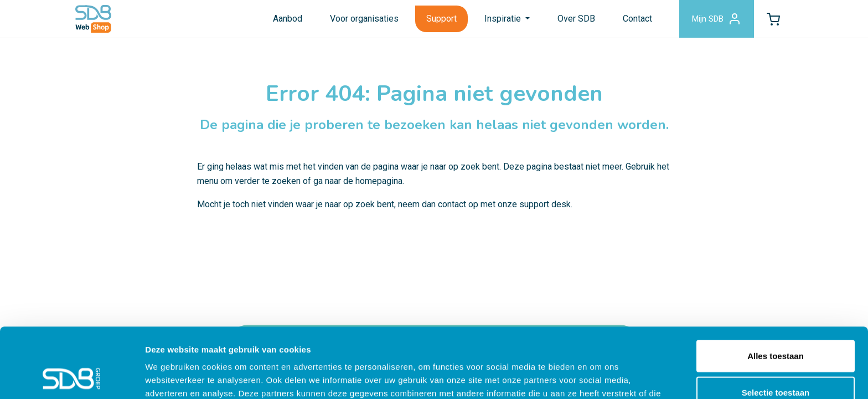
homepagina (379, 181)
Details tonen (598, 377)
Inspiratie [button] (504, 19)
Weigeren (775, 363)
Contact (637, 19)
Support (441, 19)
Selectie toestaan (776, 327)
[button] (773, 19)
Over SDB (576, 19)
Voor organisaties (364, 19)
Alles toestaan (776, 290)
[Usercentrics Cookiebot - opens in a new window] (72, 377)
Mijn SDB (717, 19)
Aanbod (288, 19)
